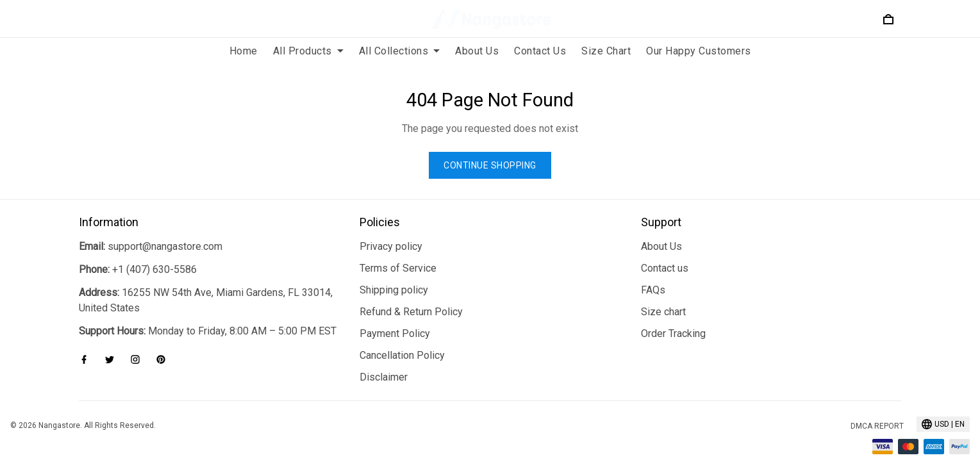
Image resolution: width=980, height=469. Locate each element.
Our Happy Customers (699, 51)
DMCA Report (877, 411)
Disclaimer (384, 362)
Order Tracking (673, 318)
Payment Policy (395, 318)
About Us (477, 51)
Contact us (665, 253)
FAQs (653, 275)
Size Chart (606, 51)
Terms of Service (398, 253)
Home (244, 51)
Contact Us (540, 51)
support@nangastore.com (165, 231)
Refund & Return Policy (411, 296)
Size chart (663, 296)
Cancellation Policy (402, 340)
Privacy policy (391, 231)
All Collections (400, 51)
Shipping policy (394, 275)
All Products (308, 51)
